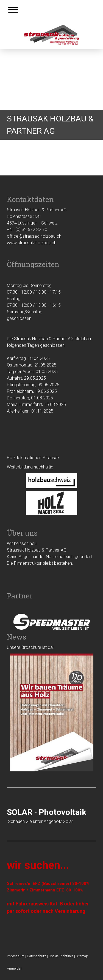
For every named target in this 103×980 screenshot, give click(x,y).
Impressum (16, 956)
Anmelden (15, 968)
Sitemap (82, 956)
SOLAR (20, 812)
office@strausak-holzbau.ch (34, 236)
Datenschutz (37, 956)
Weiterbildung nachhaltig (30, 467)
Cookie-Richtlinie (61, 956)
